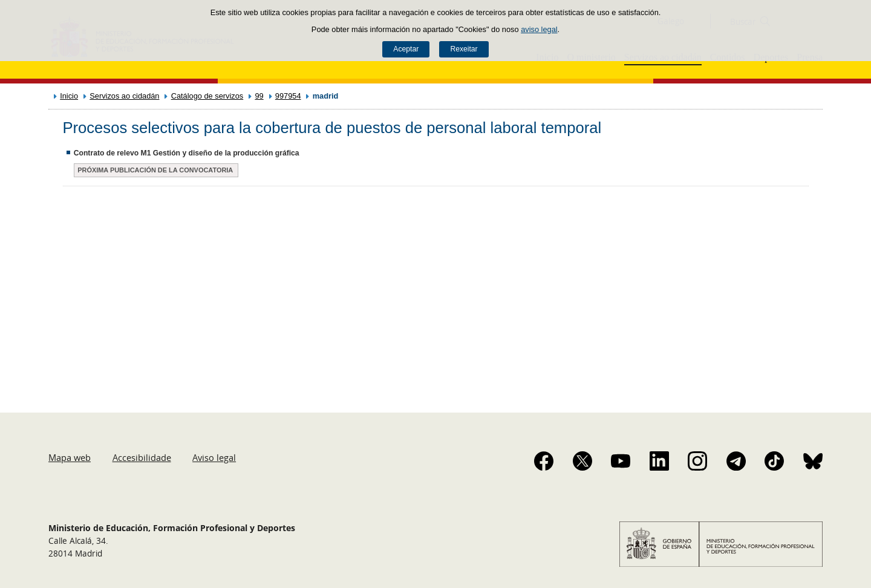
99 (259, 96)
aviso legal (539, 29)
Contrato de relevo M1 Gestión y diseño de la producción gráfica (187, 153)
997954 (288, 96)
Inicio (69, 96)
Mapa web (70, 457)
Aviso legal (214, 457)
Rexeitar (464, 49)
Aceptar (406, 49)
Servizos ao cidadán (124, 96)
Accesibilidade (142, 457)
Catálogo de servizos (207, 96)
